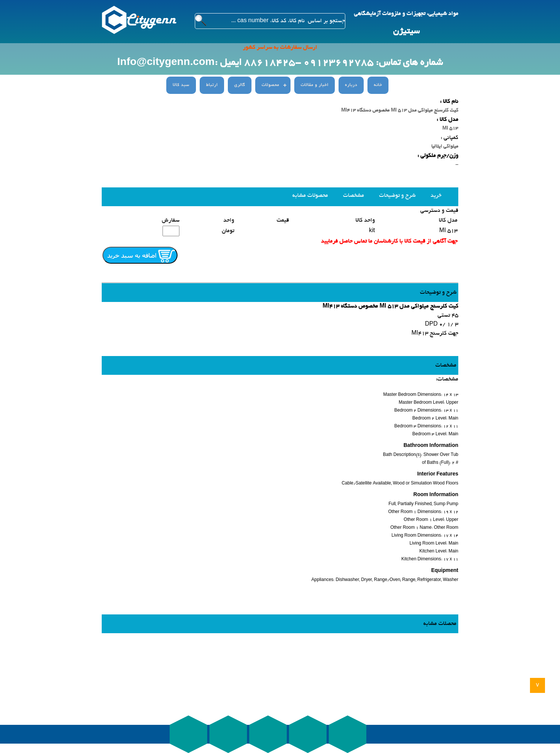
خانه (378, 85)
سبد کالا (181, 85)
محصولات (270, 85)
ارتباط (212, 85)
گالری (240, 85)
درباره (351, 85)
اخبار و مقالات (315, 85)
